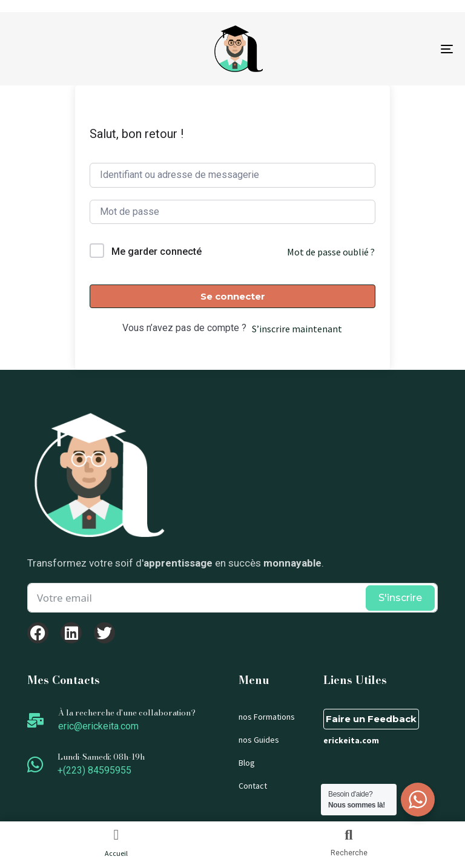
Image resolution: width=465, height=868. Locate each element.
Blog (247, 763)
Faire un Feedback (371, 719)
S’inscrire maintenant (297, 329)
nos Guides (259, 740)
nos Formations (267, 717)
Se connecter (233, 296)
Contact (253, 786)
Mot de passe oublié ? (331, 252)
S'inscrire (400, 598)
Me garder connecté (157, 252)
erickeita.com (351, 740)
